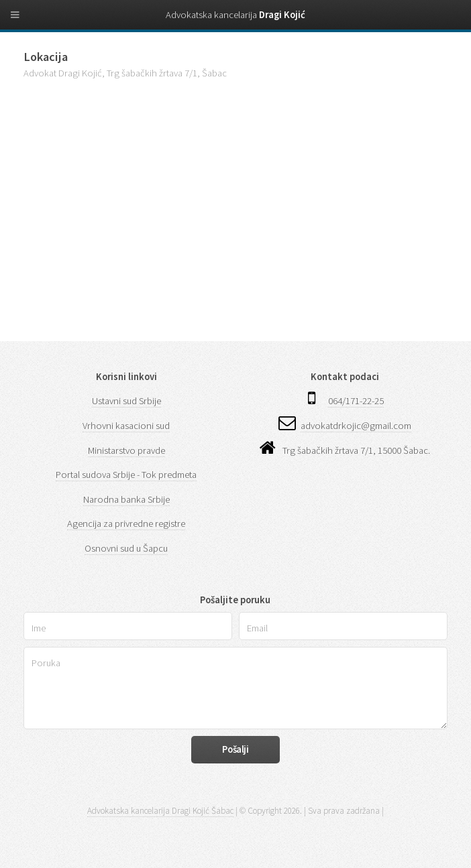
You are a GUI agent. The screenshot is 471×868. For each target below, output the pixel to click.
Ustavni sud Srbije (126, 401)
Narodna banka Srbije (126, 499)
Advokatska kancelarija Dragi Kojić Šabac (160, 811)
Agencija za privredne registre (126, 523)
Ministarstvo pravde (126, 450)
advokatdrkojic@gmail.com (356, 426)
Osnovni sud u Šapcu (126, 548)
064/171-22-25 (356, 401)
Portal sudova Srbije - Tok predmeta (126, 475)
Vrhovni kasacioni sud (126, 426)
